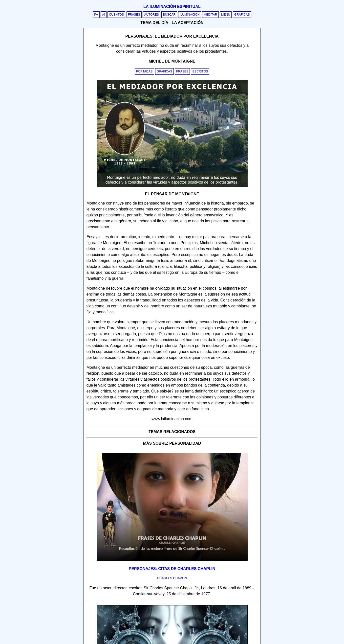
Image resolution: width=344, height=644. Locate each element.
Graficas (164, 71)
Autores (151, 15)
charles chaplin (172, 578)
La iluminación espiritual (172, 7)
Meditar (210, 15)
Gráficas (242, 15)
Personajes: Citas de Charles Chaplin (172, 569)
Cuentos (116, 15)
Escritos (200, 71)
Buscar (169, 15)
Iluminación (190, 15)
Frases (134, 15)
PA (96, 15)
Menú (226, 15)
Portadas (144, 71)
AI (104, 15)
